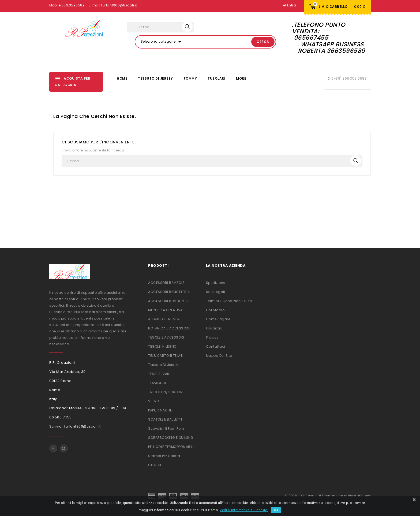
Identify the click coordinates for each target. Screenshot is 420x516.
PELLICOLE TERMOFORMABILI (171, 447)
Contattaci (216, 346)
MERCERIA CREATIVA (165, 310)
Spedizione (216, 283)
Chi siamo (215, 310)
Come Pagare (218, 319)
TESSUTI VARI (159, 374)
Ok (276, 510)
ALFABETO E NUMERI (164, 319)
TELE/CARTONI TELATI (166, 356)
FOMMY (190, 78)
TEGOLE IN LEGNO (162, 346)
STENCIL (155, 465)
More (241, 78)
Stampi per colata (164, 456)
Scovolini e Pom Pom (166, 428)
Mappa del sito (219, 356)
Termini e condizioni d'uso (229, 301)
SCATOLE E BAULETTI (165, 419)
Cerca (263, 42)
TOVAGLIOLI (158, 383)
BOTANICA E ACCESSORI (169, 328)
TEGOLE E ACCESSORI (166, 337)
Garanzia (214, 328)
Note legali (216, 292)
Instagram (64, 448)
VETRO (154, 401)
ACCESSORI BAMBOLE (166, 283)
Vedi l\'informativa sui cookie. (244, 510)
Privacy (212, 337)
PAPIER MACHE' (160, 410)
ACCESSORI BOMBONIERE (169, 301)
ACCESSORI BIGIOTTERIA (169, 292)
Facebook (53, 448)
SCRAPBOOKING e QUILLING (171, 438)
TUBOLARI (216, 78)
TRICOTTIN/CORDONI (166, 392)
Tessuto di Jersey (155, 78)
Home (122, 78)
